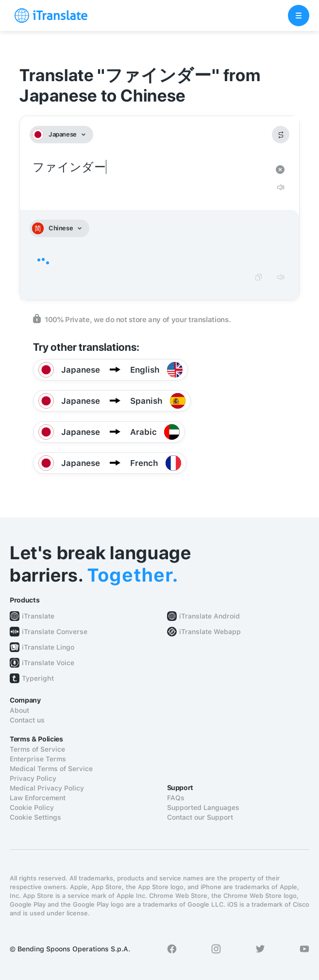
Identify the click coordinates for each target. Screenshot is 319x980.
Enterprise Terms (38, 759)
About (19, 710)
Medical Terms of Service (51, 769)
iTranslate (38, 616)
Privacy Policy (33, 778)
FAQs (176, 798)
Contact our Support (200, 817)
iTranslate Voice (48, 663)
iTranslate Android (210, 616)
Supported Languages (203, 808)
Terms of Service (37, 749)
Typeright (38, 678)
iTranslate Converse (55, 632)
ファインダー (150, 167)
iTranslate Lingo (48, 647)
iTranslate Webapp (210, 632)
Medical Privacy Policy (47, 788)
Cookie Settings (35, 817)
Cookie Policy (32, 808)
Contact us (27, 720)
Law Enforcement (38, 798)
